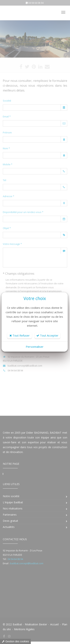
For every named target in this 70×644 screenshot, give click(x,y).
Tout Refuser (20, 335)
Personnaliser (35, 347)
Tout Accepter (47, 335)
